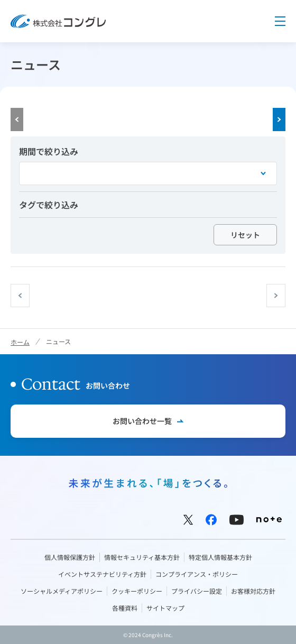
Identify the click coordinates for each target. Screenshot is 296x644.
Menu (280, 21)
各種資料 (125, 608)
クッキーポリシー (137, 591)
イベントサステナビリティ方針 (102, 574)
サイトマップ (165, 608)
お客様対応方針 (253, 591)
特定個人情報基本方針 (220, 557)
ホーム (20, 342)
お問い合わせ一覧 (142, 421)
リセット (245, 235)
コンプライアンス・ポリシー (197, 574)
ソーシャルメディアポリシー (62, 591)
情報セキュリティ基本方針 (142, 557)
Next (279, 119)
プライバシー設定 (197, 591)
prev (29, 296)
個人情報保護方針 (70, 557)
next (285, 296)
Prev (17, 119)
